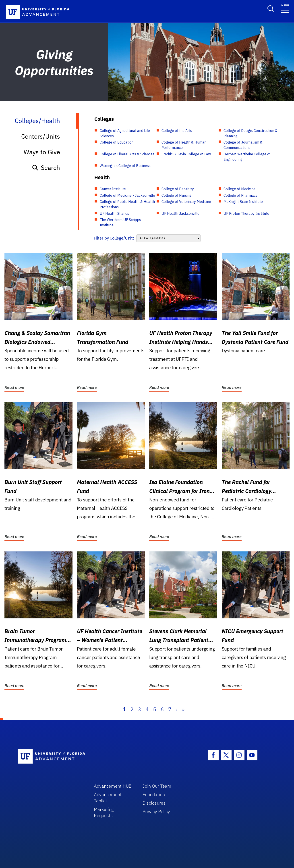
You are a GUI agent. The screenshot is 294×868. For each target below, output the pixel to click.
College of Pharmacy (240, 195)
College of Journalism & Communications (243, 145)
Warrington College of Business (125, 166)
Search (46, 168)
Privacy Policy (156, 811)
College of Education (117, 142)
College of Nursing (177, 195)
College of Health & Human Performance (184, 145)
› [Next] (177, 709)
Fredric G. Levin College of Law (186, 154)
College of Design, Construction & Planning (251, 133)
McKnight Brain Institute (243, 202)
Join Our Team (157, 786)
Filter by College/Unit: (114, 238)
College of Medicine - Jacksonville (127, 195)
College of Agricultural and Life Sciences (125, 133)
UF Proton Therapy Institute (246, 213)
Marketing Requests (104, 812)
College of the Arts (177, 131)
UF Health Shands (114, 213)
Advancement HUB (113, 786)
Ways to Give (42, 152)
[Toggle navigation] (285, 8)
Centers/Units (41, 136)
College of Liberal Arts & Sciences (127, 154)
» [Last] (183, 709)
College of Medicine (239, 189)
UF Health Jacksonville (180, 213)
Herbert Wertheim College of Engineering (247, 157)
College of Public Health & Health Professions (127, 204)
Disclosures (154, 803)
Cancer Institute (113, 189)
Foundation (154, 794)
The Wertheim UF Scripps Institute (120, 222)
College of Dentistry (178, 189)
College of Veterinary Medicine (186, 202)
